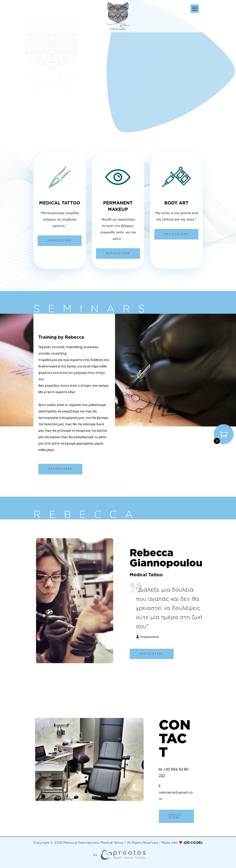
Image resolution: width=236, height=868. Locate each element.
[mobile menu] (195, 9)
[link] (193, 843)
